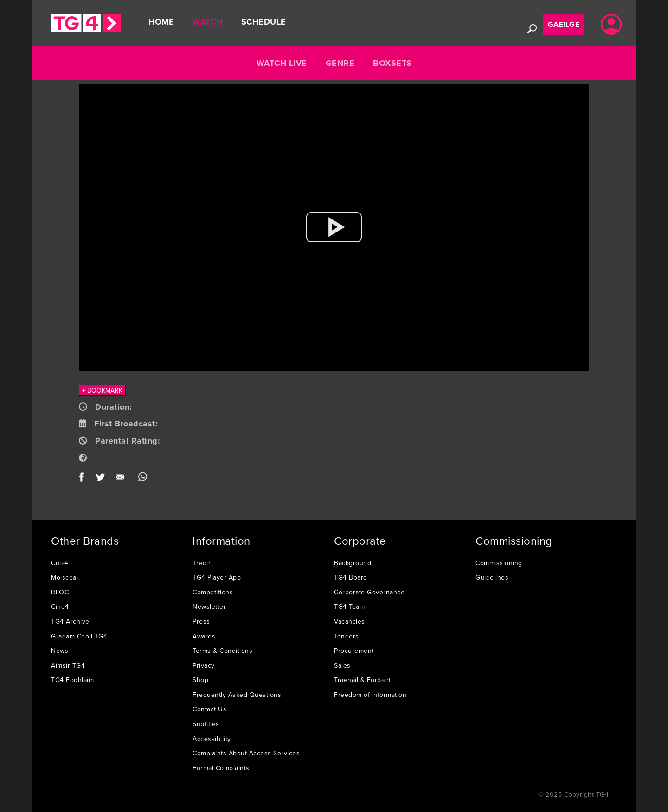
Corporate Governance (369, 592)
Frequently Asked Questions (237, 695)
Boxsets (392, 63)
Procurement (354, 651)
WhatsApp (143, 479)
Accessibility (212, 739)
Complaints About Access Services (246, 753)
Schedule (264, 22)
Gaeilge (564, 24)
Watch (208, 22)
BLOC (60, 592)
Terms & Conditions (222, 651)
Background (353, 563)
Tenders (347, 636)
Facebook (85, 479)
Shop (200, 680)
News (60, 651)
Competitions (213, 592)
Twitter (101, 479)
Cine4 (60, 606)
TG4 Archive (70, 621)
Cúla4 (60, 563)
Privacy (204, 665)
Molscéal (64, 577)
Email (122, 479)
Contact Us (209, 709)
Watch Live (282, 63)
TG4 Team (349, 606)
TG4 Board (351, 577)
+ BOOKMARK (102, 390)
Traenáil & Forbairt (363, 680)
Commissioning (499, 563)
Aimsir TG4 (68, 665)
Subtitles (206, 724)
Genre (340, 63)
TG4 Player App (217, 577)
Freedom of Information (370, 695)
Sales (342, 665)
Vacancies (350, 621)
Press (201, 621)
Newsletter (209, 606)
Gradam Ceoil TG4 (79, 636)
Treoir (202, 563)
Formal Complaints (221, 768)
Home (161, 22)
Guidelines (492, 577)
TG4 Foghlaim (72, 680)
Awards (204, 636)
